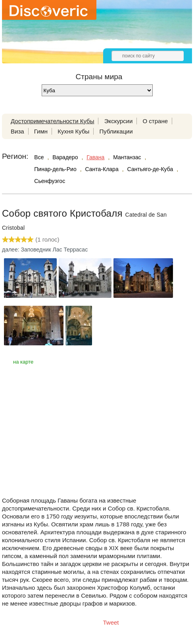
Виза (17, 131)
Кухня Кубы (73, 131)
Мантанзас (127, 157)
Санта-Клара (102, 169)
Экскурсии (119, 121)
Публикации (116, 131)
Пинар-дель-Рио (55, 169)
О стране (156, 121)
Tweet (111, 622)
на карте (23, 362)
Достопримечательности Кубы (52, 121)
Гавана (95, 157)
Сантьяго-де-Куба (150, 169)
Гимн (41, 131)
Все (39, 157)
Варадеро (65, 157)
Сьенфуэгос (50, 181)
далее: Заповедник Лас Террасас (45, 250)
